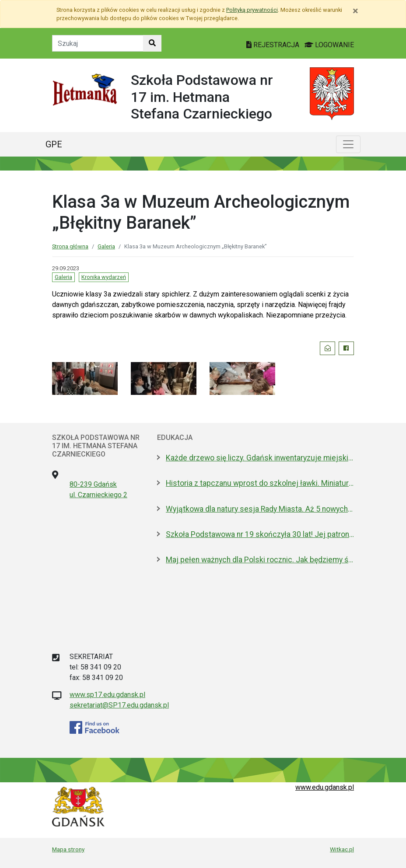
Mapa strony (68, 849)
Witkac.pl (342, 849)
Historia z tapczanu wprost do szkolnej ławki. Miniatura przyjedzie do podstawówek (260, 483)
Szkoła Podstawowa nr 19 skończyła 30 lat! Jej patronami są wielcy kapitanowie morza (260, 534)
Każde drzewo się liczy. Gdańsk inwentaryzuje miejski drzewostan (260, 458)
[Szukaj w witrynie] (152, 43)
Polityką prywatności (252, 10)
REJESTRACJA (274, 45)
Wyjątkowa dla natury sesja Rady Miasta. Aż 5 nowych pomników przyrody (260, 509)
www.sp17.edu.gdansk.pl (107, 695)
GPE (54, 144)
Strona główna (70, 246)
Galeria (106, 246)
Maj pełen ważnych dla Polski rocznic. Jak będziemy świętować (260, 560)
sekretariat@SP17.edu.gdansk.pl (119, 705)
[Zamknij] (355, 11)
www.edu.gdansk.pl (325, 787)
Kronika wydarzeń (104, 277)
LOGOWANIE (329, 45)
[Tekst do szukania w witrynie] (98, 43)
